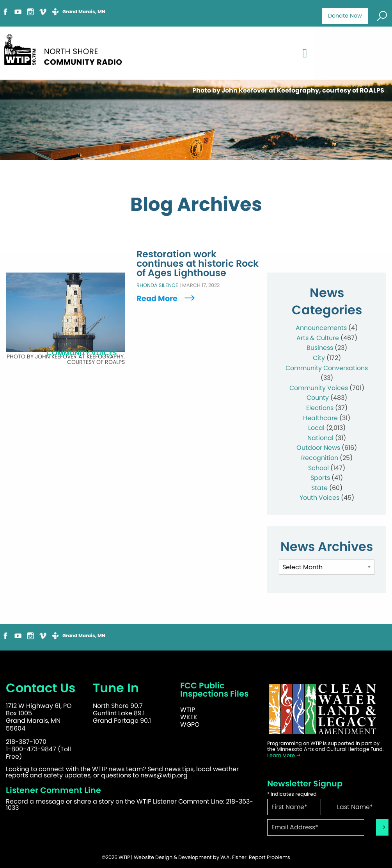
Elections (320, 408)
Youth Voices (319, 498)
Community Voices (319, 388)
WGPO (190, 725)
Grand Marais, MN (84, 12)
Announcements (321, 328)
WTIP (188, 710)
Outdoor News (318, 448)
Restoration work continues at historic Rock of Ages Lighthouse (198, 264)
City (319, 358)
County (318, 398)
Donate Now (345, 16)
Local (316, 428)
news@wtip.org (164, 775)
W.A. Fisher (233, 857)
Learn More (284, 755)
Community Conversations (327, 368)
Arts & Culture (318, 338)
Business (320, 348)
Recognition (320, 458)
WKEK (189, 717)
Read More (167, 299)
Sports (320, 478)
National (320, 438)
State (319, 488)
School (318, 468)
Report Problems (270, 857)
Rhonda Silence (157, 285)
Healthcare (320, 418)
